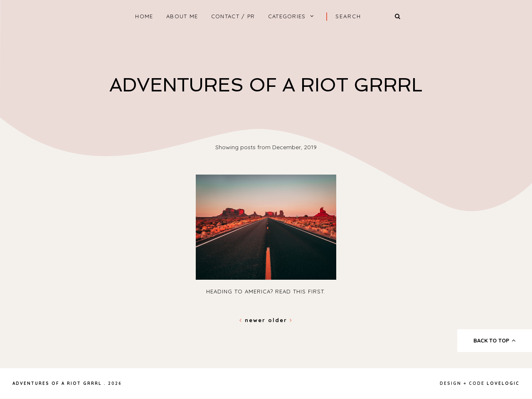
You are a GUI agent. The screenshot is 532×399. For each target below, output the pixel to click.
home (144, 16)
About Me (182, 16)
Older (280, 320)
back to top (495, 340)
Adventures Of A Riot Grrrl (266, 85)
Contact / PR (233, 16)
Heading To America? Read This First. (266, 291)
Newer (254, 320)
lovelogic (503, 383)
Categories (287, 16)
